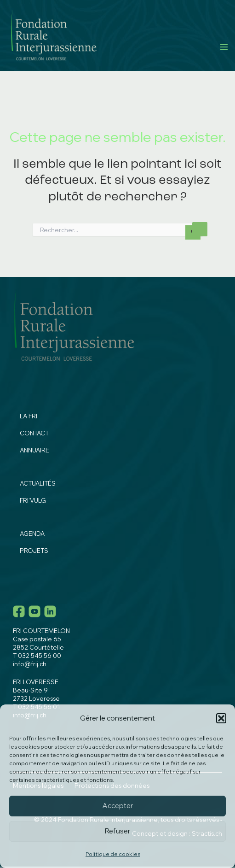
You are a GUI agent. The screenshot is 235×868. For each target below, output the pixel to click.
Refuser (117, 831)
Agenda (32, 534)
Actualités (38, 483)
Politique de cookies (113, 854)
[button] (221, 718)
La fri (29, 416)
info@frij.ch (30, 664)
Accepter (118, 806)
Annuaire (34, 450)
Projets (34, 551)
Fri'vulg (33, 500)
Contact (34, 433)
